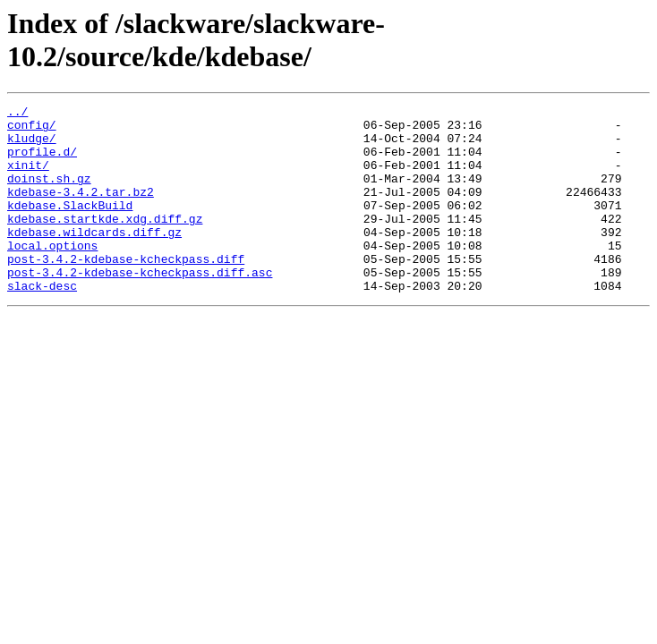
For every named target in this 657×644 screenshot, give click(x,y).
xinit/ (28, 178)
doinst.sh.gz (49, 194)
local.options (52, 275)
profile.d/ (42, 162)
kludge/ (32, 146)
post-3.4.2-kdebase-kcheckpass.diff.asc (140, 307)
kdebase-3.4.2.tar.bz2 (81, 210)
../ (17, 114)
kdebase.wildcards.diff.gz (94, 258)
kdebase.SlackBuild (70, 226)
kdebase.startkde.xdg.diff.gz (105, 242)
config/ (32, 130)
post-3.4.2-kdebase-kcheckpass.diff (126, 291)
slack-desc (42, 323)
